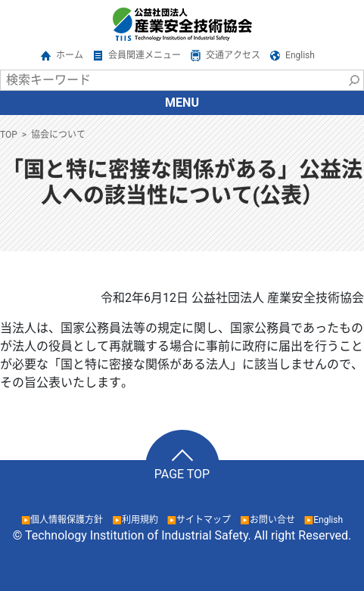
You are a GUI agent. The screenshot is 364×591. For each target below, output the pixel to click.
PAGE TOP (182, 474)
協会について (58, 135)
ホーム (70, 55)
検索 (353, 80)
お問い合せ (272, 520)
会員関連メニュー (145, 55)
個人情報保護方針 (67, 520)
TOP (9, 135)
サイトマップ (204, 520)
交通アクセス (233, 55)
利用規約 (140, 520)
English (300, 55)
